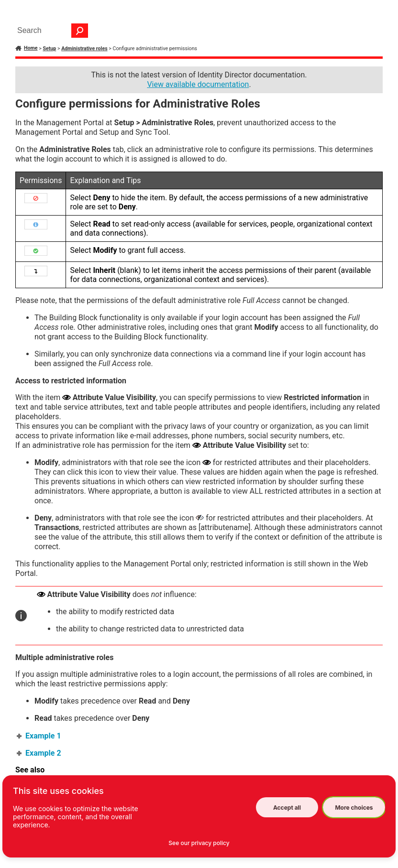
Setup (49, 49)
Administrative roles (84, 49)
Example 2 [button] (39, 753)
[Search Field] (50, 31)
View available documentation (198, 84)
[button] (80, 31)
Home (31, 48)
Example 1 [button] (39, 736)
